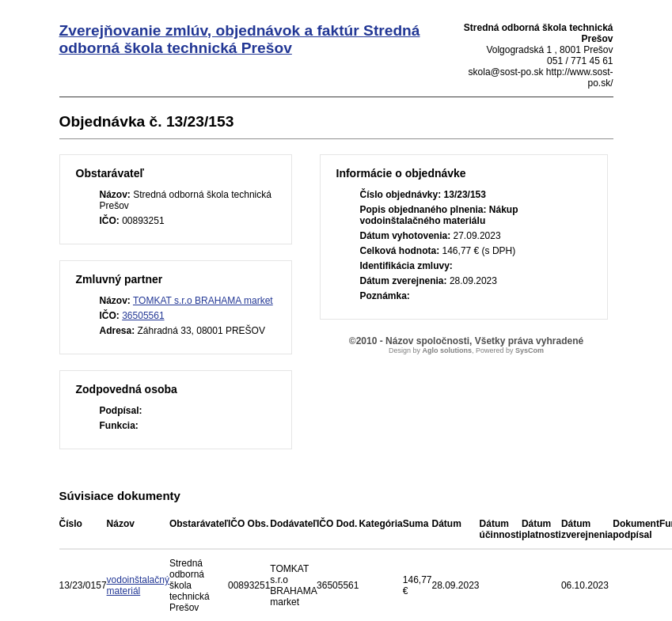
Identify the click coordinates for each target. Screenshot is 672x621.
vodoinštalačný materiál (138, 585)
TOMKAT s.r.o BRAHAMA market (203, 301)
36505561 (143, 316)
